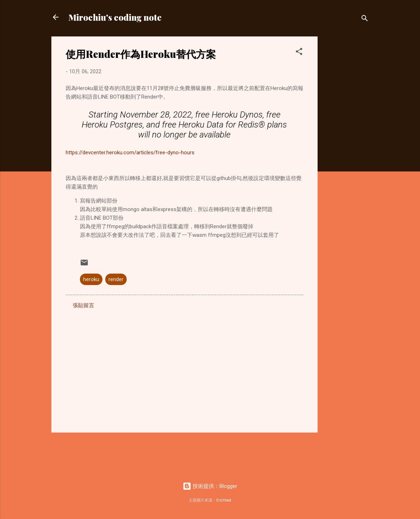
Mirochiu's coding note (115, 17)
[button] (299, 53)
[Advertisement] (346, 144)
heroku (91, 279)
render (116, 279)
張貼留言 (84, 305)
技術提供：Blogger (210, 486)
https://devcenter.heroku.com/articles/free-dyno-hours (130, 153)
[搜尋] (365, 19)
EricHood (224, 500)
